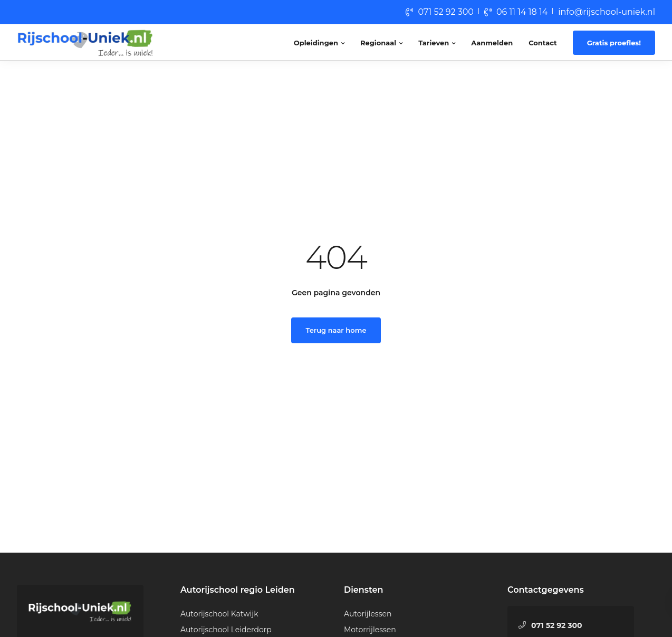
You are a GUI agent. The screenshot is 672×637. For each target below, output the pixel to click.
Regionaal (378, 43)
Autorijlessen (368, 614)
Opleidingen (316, 43)
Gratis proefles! (614, 43)
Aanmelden (492, 43)
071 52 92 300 (446, 12)
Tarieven (434, 43)
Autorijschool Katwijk (219, 614)
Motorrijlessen (370, 630)
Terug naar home (336, 330)
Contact (543, 43)
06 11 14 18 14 (522, 12)
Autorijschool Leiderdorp (226, 630)
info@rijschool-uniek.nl (607, 12)
